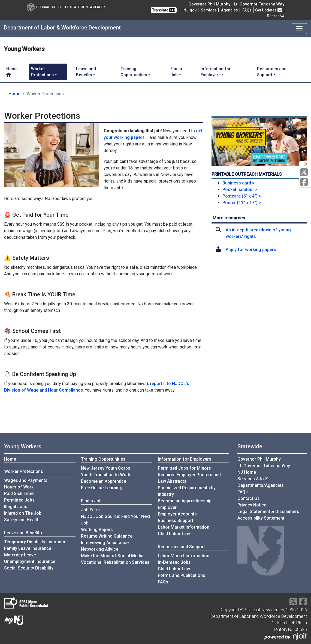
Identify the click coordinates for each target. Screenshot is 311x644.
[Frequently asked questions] (247, 10)
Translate (164, 10)
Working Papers (97, 530)
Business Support (176, 521)
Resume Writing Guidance (107, 536)
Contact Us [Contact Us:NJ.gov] (249, 498)
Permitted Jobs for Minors (184, 468)
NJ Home (247, 472)
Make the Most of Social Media (112, 556)
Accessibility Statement (261, 518)
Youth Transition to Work (106, 475)
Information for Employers (185, 459)
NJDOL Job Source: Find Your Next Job (116, 520)
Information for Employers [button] (216, 72)
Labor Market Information (184, 527)
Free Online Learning (102, 488)
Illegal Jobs (16, 507)
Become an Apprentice (104, 481)
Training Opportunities (103, 459)
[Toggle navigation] (299, 29)
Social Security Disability (29, 568)
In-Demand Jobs (174, 562)
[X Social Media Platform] (305, 173)
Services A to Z (253, 479)
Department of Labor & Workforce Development (62, 28)
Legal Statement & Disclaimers (268, 512)
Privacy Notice (252, 505)
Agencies (230, 10)
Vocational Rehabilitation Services (115, 562)
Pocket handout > (240, 190)
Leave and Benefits (23, 533)
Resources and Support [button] (272, 72)
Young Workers (23, 446)
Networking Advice (100, 549)
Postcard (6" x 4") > (242, 196)
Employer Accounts (177, 514)
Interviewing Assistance (105, 543)
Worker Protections (24, 471)
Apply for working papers (251, 250)
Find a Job (91, 501)
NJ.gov (190, 10)
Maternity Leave (20, 555)
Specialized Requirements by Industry (187, 491)
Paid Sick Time (19, 494)
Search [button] (276, 16)
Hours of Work (19, 487)
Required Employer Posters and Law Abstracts (189, 478)
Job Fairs (90, 510)
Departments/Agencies (261, 485)
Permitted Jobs (19, 500)
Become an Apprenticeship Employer (185, 504)
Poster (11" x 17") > (242, 203)
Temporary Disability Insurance (35, 542)
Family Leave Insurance (28, 548)
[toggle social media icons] (305, 164)
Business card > (238, 183)
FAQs (163, 582)
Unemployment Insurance (30, 561)
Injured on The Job (23, 513)
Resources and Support (181, 547)
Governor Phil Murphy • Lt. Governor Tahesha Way (236, 4)
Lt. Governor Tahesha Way (264, 466)
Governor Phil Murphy (259, 459)
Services (209, 10)
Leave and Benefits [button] (86, 72)
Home (12, 71)
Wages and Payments (26, 480)
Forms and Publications (182, 575)
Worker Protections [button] (42, 72)
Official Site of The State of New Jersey (66, 7)
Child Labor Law (174, 534)
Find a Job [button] (176, 72)
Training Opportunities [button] (134, 72)
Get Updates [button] (269, 10)
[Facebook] (305, 182)
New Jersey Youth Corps (106, 468)
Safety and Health (22, 520)
